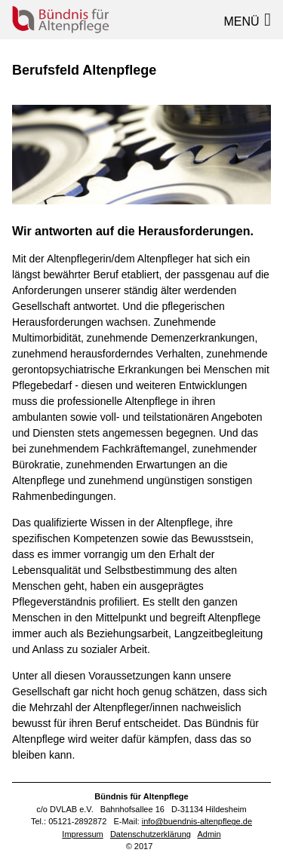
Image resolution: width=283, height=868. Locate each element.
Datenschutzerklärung (151, 834)
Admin (209, 834)
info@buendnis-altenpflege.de (197, 821)
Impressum (82, 834)
